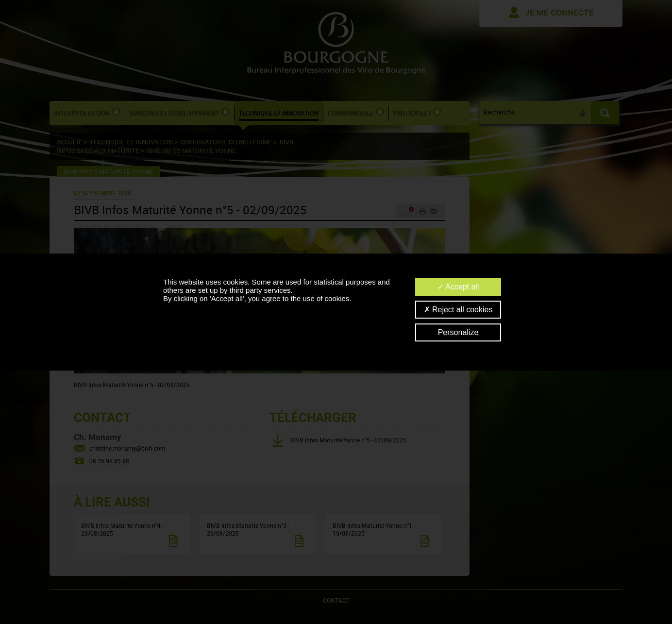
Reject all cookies (458, 310)
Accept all (458, 287)
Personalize (458, 332)
